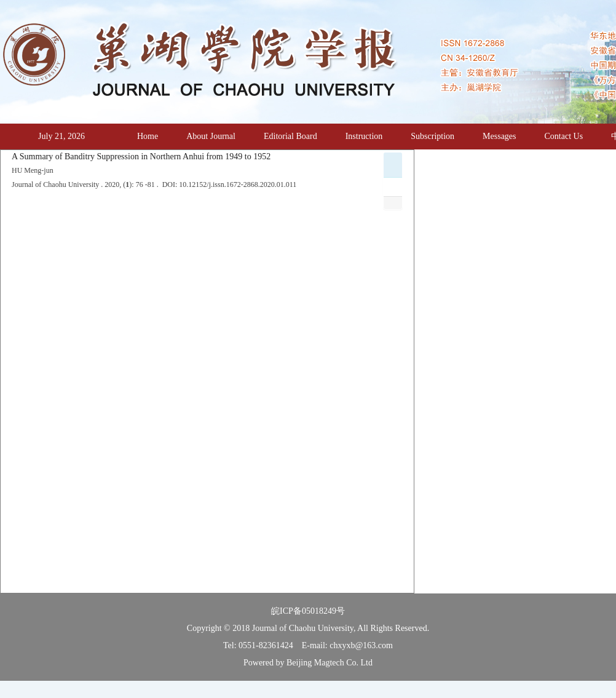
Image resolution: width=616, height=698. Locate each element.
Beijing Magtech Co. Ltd (330, 663)
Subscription (432, 136)
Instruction (364, 136)
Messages (499, 136)
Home (148, 136)
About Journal (211, 136)
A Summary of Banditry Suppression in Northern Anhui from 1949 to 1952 (141, 157)
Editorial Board (290, 136)
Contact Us (564, 136)
